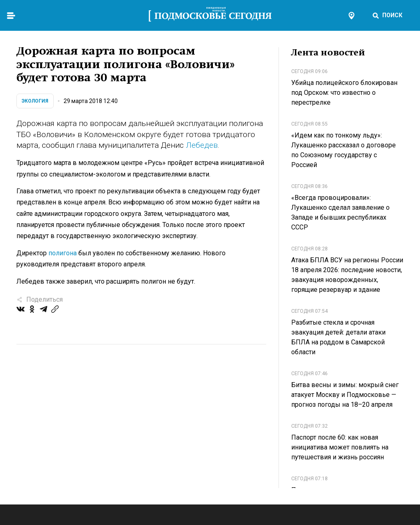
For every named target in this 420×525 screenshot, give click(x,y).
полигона (63, 253)
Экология (35, 101)
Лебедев (202, 145)
